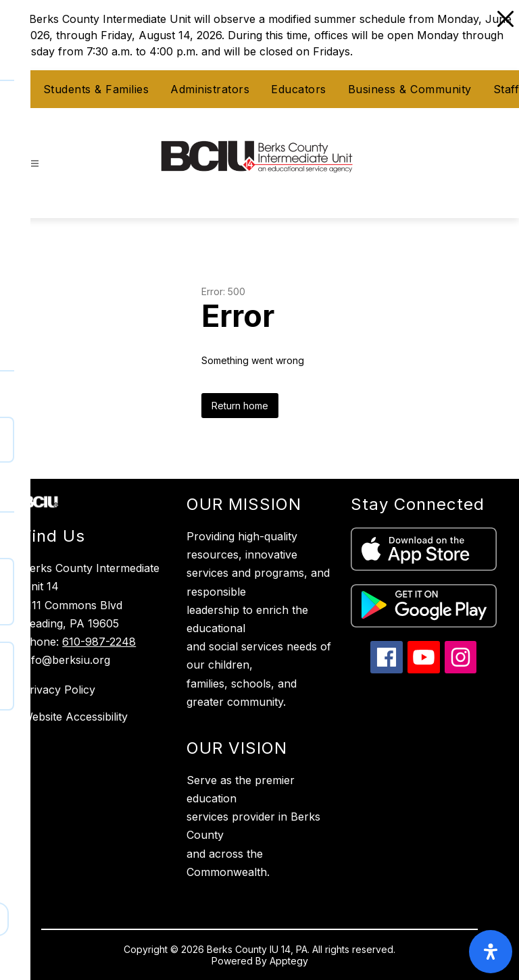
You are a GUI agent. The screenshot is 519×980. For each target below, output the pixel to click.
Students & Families (96, 89)
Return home (240, 406)
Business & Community (410, 89)
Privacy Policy (59, 690)
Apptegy (289, 961)
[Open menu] (35, 164)
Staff (506, 89)
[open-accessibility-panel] (491, 952)
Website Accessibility (75, 717)
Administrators (210, 89)
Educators (299, 89)
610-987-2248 (99, 642)
